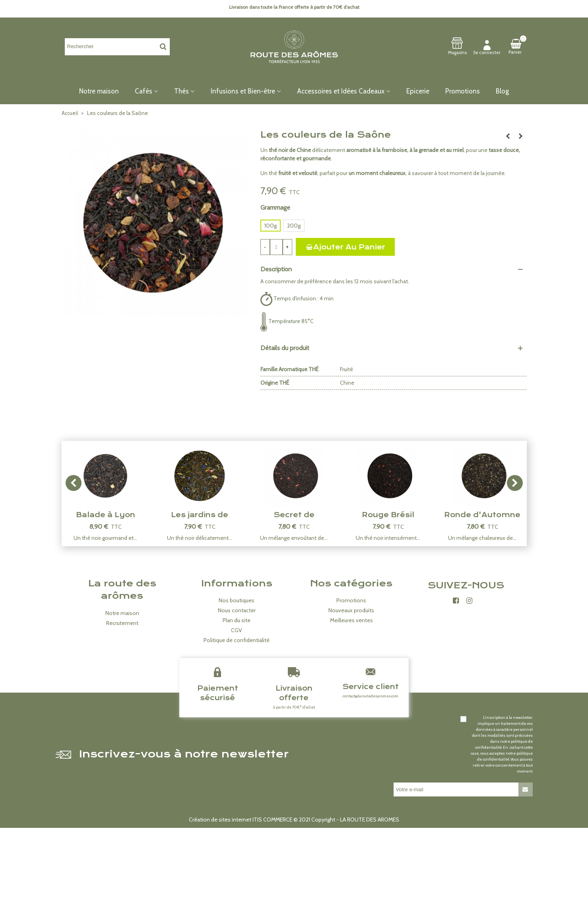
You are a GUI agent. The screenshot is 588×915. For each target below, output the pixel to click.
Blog (502, 91)
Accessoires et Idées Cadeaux (341, 91)
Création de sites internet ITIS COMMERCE (241, 820)
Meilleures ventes (351, 620)
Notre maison (99, 91)
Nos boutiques (237, 600)
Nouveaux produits (351, 610)
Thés (181, 91)
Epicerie (418, 91)
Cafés (144, 91)
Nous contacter (237, 610)
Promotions (463, 91)
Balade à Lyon (106, 515)
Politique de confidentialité (237, 640)
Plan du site (237, 620)
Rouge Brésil (388, 515)
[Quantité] (276, 247)
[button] (515, 483)
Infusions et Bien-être (243, 91)
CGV (237, 630)
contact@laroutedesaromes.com (371, 696)
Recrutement (122, 623)
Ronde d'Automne (482, 515)
